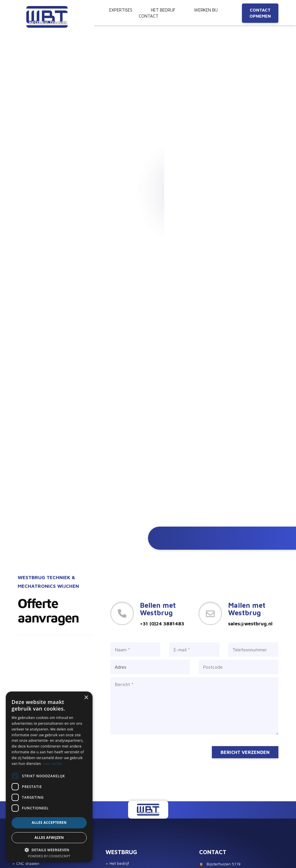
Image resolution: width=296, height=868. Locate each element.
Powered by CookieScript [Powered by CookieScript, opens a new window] (49, 856)
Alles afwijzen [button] (49, 838)
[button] (49, 850)
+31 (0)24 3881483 (162, 624)
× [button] (86, 698)
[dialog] (49, 777)
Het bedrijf (117, 863)
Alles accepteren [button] (49, 823)
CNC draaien (26, 863)
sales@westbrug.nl (250, 624)
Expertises (121, 10)
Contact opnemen (260, 13)
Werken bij (206, 10)
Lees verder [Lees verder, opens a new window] (53, 764)
